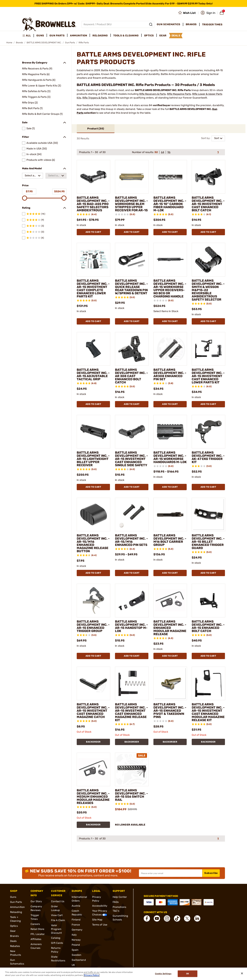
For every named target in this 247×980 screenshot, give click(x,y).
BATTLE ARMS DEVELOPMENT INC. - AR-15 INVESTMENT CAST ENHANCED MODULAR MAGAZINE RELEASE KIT (208, 712)
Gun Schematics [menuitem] (169, 24)
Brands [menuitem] (191, 24)
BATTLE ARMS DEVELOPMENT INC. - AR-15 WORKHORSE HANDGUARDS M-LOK (170, 457)
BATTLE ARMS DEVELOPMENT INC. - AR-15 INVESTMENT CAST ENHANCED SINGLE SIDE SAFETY (131, 459)
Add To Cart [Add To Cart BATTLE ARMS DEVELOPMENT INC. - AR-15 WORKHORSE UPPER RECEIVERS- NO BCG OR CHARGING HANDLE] (170, 321)
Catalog (56, 938)
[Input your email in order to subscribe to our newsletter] (171, 873)
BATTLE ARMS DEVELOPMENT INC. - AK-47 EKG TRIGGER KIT (208, 457)
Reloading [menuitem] (100, 36)
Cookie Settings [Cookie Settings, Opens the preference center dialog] (163, 974)
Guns (13, 897)
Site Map (97, 920)
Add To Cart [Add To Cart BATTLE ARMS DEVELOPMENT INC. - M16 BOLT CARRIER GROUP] (170, 573)
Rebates (15, 946)
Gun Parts (70, 43)
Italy (74, 935)
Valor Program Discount (56, 929)
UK (73, 965)
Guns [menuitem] (40, 36)
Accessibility (100, 906)
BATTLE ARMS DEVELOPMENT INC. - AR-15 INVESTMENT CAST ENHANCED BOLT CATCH (208, 204)
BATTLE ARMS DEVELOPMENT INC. (44, 43)
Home (9, 43)
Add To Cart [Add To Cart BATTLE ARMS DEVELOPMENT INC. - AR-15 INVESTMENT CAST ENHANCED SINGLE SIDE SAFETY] (132, 487)
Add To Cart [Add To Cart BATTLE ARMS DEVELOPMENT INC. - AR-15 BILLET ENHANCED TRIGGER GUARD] (208, 573)
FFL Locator (38, 934)
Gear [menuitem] (163, 36)
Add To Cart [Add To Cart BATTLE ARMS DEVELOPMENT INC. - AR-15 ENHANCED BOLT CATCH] (208, 656)
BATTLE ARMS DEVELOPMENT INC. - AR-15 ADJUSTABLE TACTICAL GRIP (93, 374)
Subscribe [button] (211, 873)
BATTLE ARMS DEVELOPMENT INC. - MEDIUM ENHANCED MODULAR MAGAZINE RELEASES (93, 797)
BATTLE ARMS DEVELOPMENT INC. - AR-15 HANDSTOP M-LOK (131, 626)
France (76, 925)
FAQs (116, 902)
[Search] (151, 24)
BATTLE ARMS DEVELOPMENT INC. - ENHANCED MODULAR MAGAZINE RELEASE (170, 628)
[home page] (49, 24)
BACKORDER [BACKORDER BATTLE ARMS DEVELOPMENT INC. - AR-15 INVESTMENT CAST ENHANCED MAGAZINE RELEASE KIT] (132, 742)
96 (169, 152)
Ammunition (17, 907)
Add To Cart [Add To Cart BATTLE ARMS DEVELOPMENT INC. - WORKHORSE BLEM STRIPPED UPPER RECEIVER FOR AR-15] (132, 232)
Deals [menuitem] (176, 36)
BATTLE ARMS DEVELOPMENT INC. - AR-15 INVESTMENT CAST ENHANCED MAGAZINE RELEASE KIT (131, 712)
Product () (96, 129)
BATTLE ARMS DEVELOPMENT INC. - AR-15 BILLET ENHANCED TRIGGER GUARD (208, 542)
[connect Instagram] (167, 918)
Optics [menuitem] (149, 36)
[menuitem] (28, 36)
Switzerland (79, 960)
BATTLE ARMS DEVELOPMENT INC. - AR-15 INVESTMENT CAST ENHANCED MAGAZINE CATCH (93, 711)
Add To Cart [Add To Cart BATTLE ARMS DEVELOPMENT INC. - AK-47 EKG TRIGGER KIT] (208, 487)
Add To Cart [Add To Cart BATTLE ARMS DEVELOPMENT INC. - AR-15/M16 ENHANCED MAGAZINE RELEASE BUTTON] (93, 573)
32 (156, 152)
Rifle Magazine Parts (179, 94)
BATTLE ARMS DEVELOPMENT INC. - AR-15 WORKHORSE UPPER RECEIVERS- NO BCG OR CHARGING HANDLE (170, 288)
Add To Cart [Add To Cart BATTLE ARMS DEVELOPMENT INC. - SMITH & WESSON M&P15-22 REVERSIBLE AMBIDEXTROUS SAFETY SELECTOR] (208, 321)
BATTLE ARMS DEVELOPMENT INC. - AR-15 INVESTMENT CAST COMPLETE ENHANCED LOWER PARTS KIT (93, 288)
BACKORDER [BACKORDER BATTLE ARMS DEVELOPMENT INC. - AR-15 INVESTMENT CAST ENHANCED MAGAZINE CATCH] (93, 742)
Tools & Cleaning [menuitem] (126, 36)
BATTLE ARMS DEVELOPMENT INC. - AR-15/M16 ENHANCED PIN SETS (131, 540)
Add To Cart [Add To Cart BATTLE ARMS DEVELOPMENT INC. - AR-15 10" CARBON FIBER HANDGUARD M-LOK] (170, 232)
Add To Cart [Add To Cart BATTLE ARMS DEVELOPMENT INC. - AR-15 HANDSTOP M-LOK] (132, 656)
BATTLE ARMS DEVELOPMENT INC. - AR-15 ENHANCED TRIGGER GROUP (93, 626)
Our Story (36, 901)
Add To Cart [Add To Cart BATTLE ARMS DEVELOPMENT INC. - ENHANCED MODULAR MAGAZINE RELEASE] (170, 656)
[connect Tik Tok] (177, 918)
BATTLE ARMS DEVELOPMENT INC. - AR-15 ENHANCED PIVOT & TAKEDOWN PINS (170, 711)
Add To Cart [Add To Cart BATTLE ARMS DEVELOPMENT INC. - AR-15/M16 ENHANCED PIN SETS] (132, 573)
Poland (76, 945)
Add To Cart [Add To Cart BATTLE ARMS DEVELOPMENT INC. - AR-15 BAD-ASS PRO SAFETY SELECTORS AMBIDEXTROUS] (93, 232)
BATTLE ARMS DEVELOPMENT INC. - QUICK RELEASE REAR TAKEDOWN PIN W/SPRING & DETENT (131, 287)
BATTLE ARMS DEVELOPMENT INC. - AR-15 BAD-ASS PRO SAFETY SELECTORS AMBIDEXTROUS (93, 204)
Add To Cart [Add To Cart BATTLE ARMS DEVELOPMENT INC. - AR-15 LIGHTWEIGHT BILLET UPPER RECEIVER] (93, 487)
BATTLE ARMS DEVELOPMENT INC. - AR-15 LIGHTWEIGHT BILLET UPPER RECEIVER (93, 459)
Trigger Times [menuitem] (212, 24)
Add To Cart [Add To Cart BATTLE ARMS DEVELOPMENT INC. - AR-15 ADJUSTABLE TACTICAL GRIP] (93, 404)
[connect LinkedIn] (197, 918)
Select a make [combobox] (29, 176)
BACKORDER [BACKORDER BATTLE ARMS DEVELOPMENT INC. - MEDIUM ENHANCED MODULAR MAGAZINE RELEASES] (93, 825)
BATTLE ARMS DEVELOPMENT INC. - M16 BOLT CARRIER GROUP (170, 540)
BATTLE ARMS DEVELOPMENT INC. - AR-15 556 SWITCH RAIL (131, 795)
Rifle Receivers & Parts (152, 94)
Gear (13, 931)
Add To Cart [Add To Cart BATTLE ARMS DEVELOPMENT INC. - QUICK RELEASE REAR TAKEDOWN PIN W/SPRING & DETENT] (132, 321)
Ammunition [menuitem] (79, 36)
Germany (77, 930)
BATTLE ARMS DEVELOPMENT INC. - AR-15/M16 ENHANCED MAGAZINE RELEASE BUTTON (93, 543)
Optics (14, 926)
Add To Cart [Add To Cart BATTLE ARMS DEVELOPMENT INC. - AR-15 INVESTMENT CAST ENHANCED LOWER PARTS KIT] (208, 404)
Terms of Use (100, 925)
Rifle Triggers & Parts (95, 98)
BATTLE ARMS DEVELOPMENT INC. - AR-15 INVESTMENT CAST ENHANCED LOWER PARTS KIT (208, 376)
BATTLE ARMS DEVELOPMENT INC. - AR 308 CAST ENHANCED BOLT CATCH (131, 376)
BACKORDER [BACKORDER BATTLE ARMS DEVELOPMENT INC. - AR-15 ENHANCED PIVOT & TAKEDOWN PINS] (170, 742)
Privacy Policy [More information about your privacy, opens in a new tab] (92, 975)
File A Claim (58, 920)
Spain (75, 950)
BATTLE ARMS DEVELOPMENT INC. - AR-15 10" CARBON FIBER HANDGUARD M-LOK (170, 204)
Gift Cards (57, 943)
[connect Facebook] (147, 918)
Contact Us (58, 901)
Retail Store (37, 929)
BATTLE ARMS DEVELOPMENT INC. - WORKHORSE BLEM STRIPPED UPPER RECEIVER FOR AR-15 (131, 204)
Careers (35, 924)
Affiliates (36, 939)
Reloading (16, 912)
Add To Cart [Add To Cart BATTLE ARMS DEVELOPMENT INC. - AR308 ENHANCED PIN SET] (170, 404)
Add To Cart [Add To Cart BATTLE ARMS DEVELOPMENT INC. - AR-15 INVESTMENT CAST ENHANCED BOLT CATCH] (208, 232)
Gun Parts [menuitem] (57, 36)
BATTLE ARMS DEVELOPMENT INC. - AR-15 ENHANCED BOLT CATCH (208, 626)
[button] (208, 13)
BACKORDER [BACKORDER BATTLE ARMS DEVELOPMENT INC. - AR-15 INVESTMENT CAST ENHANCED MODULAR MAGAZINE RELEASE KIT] (208, 742)
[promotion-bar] (123, 3)
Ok (188, 974)
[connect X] (187, 918)
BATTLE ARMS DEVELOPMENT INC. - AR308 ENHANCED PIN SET (170, 374)
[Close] (242, 973)
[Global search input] (118, 24)
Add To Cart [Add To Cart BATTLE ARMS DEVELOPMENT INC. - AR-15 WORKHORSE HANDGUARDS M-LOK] (170, 487)
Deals (13, 941)
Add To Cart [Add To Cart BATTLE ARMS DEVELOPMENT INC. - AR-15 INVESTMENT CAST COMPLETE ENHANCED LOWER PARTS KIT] (93, 321)
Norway (76, 940)
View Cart (57, 915)
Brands (19, 43)
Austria (76, 906)
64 (163, 152)
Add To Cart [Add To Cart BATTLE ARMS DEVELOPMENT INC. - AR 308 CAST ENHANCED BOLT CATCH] (132, 404)
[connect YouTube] (157, 918)
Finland (76, 920)
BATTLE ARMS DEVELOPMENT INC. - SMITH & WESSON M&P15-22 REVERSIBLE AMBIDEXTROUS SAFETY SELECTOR (208, 290)
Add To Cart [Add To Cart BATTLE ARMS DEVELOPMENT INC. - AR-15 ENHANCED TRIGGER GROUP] (93, 656)
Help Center (120, 897)
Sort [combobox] (217, 138)
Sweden (77, 955)
